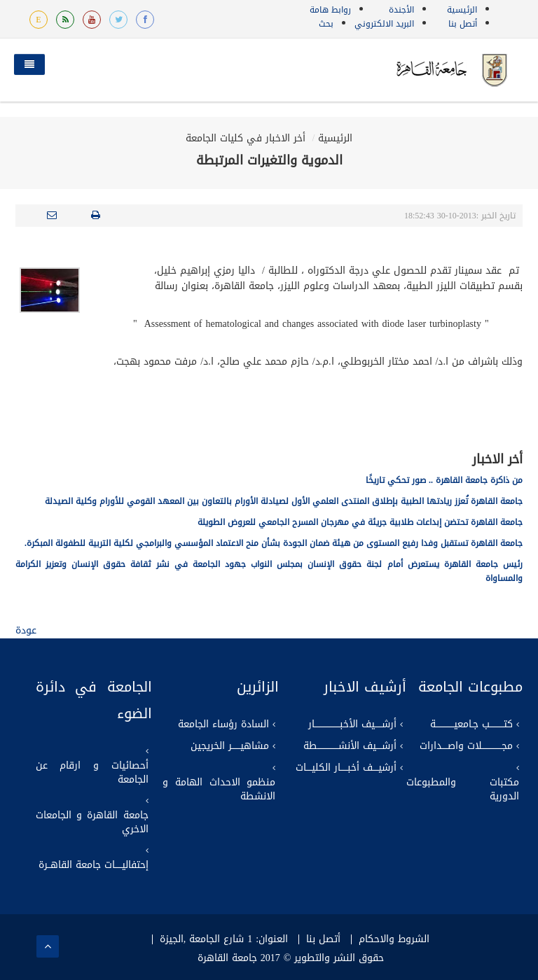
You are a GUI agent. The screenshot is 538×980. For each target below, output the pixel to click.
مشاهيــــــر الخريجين (230, 746)
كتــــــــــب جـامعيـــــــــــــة (471, 724)
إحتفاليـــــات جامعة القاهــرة (94, 865)
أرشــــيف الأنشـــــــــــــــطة (350, 746)
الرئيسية (462, 10)
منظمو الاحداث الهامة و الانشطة (219, 790)
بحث (326, 24)
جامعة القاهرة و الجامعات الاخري (92, 822)
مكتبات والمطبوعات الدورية (463, 790)
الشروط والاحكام (394, 939)
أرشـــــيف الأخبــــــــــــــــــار (352, 724)
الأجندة (401, 10)
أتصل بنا (463, 24)
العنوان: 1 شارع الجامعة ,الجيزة (224, 939)
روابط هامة (330, 10)
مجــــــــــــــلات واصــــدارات (466, 746)
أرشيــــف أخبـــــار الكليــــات (346, 768)
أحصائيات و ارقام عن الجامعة (92, 773)
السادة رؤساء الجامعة (223, 724)
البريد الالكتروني (384, 24)
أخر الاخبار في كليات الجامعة (246, 138)
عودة (26, 630)
